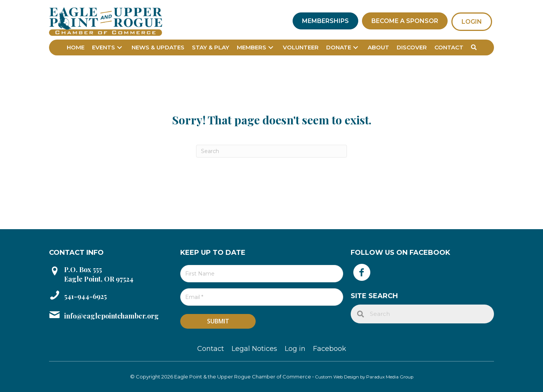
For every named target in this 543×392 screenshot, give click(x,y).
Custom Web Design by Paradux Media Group (364, 377)
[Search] (271, 151)
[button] (120, 47)
